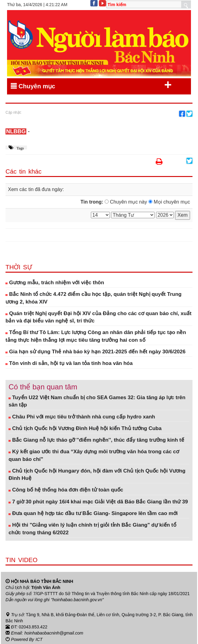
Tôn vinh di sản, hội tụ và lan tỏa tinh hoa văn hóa (69, 363)
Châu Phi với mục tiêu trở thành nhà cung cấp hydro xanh (82, 417)
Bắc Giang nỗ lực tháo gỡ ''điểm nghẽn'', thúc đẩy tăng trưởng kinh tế (96, 440)
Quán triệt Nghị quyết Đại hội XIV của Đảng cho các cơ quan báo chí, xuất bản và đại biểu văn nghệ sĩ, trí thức (99, 317)
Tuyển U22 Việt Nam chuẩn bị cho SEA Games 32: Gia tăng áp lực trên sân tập (97, 401)
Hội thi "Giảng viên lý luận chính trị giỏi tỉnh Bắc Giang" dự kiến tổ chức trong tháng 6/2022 (92, 529)
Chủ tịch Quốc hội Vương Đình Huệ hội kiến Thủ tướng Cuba (85, 428)
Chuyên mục (91, 85)
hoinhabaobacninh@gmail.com (54, 633)
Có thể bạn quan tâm (43, 387)
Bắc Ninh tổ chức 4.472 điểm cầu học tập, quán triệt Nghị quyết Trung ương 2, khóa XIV (93, 298)
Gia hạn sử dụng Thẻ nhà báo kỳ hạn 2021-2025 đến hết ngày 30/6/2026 (95, 352)
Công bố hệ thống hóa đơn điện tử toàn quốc (66, 490)
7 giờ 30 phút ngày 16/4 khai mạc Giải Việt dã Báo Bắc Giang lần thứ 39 (98, 502)
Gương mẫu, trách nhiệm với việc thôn (55, 283)
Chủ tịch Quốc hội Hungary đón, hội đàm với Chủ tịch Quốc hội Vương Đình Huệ (97, 475)
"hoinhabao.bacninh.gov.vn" (77, 600)
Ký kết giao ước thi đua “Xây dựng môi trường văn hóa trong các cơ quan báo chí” (94, 455)
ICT (39, 639)
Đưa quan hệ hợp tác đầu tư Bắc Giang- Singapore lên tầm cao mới (93, 513)
